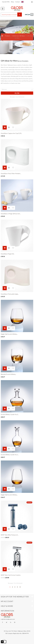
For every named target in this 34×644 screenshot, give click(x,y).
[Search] (11, 15)
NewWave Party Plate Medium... (11, 173)
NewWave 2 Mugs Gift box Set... (11, 214)
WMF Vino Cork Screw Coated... (11, 575)
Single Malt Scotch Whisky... (9, 334)
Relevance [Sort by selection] (17, 89)
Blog (12, 2)
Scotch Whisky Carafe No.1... (10, 455)
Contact (17, 2)
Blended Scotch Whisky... (9, 374)
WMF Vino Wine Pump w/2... (10, 535)
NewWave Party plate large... (10, 294)
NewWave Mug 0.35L (8, 254)
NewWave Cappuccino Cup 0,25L (11, 133)
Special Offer (6, 2)
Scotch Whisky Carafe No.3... (10, 414)
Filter (17, 93)
